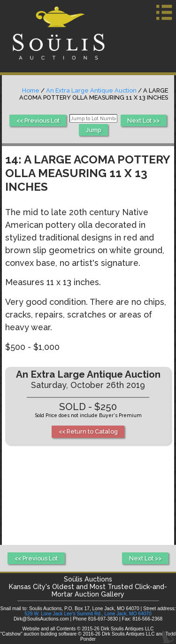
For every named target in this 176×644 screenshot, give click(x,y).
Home (31, 90)
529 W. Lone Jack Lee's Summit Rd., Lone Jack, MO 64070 (88, 614)
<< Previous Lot (38, 120)
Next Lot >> (143, 120)
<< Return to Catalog (88, 431)
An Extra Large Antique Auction (91, 90)
